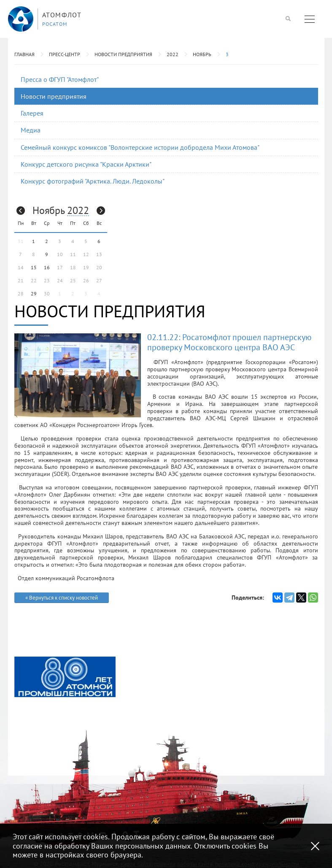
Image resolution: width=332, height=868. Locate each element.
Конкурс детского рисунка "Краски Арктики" (86, 164)
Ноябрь (202, 54)
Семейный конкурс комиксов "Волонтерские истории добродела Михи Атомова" (140, 147)
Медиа (31, 130)
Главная (24, 54)
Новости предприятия (123, 54)
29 (34, 293)
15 (34, 267)
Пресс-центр (65, 54)
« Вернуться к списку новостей (62, 598)
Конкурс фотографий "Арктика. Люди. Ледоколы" (93, 181)
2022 (173, 54)
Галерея (32, 113)
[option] (65, 677)
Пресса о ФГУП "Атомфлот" (60, 79)
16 (47, 267)
